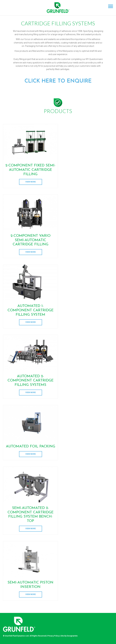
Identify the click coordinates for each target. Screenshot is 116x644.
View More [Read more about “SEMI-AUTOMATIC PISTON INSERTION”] (31, 594)
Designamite (72, 636)
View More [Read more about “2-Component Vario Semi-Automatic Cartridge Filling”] (31, 252)
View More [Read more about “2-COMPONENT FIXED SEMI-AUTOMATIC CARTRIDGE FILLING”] (31, 182)
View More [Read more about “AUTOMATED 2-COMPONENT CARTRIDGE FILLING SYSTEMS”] (31, 392)
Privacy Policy (53, 636)
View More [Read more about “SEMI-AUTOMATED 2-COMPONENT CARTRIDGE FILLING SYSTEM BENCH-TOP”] (31, 529)
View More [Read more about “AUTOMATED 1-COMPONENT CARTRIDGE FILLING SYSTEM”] (31, 322)
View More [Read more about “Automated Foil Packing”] (31, 454)
